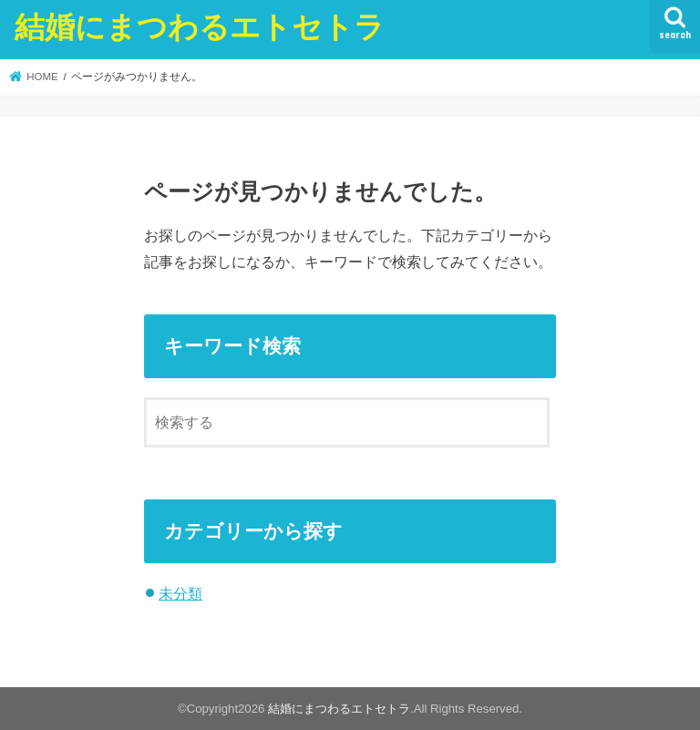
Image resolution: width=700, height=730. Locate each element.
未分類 (180, 593)
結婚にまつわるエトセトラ (200, 26)
